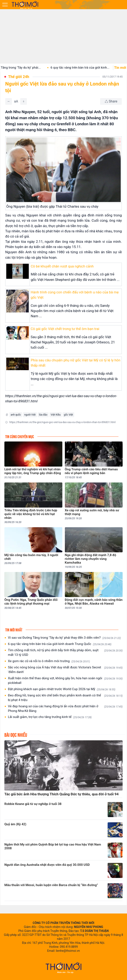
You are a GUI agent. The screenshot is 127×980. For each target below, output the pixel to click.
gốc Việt (68, 415)
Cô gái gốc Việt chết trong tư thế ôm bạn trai (65, 329)
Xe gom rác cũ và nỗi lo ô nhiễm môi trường (49, 661)
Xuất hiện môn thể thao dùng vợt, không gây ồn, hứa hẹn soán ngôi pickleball (65, 681)
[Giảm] (9, 101)
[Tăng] (24, 101)
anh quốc (16, 415)
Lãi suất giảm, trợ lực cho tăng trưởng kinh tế (50, 717)
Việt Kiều (56, 415)
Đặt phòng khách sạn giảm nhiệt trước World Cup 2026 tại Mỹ (62, 689)
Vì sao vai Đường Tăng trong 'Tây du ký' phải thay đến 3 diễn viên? (64, 638)
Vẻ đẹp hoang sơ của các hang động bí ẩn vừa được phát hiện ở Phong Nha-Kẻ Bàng (65, 709)
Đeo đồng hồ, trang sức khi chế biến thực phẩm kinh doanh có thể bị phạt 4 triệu (65, 698)
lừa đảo (43, 415)
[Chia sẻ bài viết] (111, 101)
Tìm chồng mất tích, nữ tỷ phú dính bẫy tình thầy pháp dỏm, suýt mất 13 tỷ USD (65, 652)
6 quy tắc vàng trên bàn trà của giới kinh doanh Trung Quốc (60, 644)
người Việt (30, 415)
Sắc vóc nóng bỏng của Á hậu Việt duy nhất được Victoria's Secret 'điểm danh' (65, 670)
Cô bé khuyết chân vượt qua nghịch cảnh (62, 266)
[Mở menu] (5, 5)
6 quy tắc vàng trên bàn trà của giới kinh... (87, 68)
